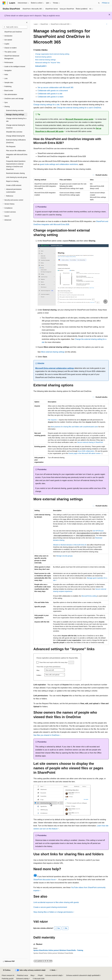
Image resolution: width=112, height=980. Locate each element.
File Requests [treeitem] (11, 146)
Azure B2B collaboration (86, 451)
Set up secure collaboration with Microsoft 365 (56, 87)
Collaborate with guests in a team (51, 97)
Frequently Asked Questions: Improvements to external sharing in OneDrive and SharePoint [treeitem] (16, 165)
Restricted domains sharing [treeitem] (15, 173)
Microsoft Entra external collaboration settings (55, 368)
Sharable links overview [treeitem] (14, 132)
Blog (32, 975)
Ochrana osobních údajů (54, 975)
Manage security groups (64, 556)
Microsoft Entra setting (89, 596)
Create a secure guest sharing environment (50, 907)
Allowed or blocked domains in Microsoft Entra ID (70, 545)
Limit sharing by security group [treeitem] (17, 177)
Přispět (40, 975)
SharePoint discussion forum (45, 880)
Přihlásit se (106, 3)
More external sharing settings (45, 60)
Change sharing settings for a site (46, 105)
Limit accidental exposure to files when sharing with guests (56, 902)
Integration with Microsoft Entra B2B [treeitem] (17, 156)
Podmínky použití (8, 979)
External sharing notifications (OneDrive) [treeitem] (16, 141)
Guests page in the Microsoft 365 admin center (84, 453)
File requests (52, 420)
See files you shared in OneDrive (46, 735)
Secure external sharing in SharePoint (90, 442)
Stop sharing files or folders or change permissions (53, 912)
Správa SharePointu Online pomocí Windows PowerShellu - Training (58, 950)
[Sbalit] (27, 22)
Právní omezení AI (8, 975)
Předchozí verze (22, 975)
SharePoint (44, 24)
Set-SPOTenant (98, 531)
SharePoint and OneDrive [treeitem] (13, 32)
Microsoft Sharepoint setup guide (79, 119)
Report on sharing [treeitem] (12, 181)
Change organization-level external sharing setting (52, 54)
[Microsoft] (4, 3)
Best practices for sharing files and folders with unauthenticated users (74, 427)
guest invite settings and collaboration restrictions (59, 164)
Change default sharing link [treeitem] (15, 136)
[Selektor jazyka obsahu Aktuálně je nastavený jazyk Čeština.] (7, 970)
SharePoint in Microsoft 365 (60, 24)
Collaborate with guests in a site (50, 94)
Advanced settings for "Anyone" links (48, 63)
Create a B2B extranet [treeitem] (14, 185)
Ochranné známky (22, 979)
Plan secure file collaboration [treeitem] (16, 151)
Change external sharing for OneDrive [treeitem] (16, 126)
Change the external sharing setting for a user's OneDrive (79, 108)
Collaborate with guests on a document (53, 91)
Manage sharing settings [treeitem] (15, 115)
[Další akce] (107, 24)
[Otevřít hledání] (99, 3)
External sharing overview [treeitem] (15, 110)
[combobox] (15, 27)
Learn (36, 24)
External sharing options (43, 57)
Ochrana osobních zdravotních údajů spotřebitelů (83, 975)
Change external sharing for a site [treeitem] (16, 120)
